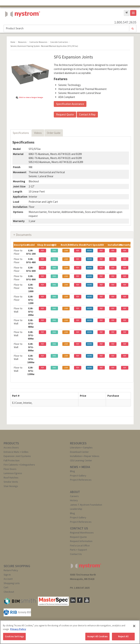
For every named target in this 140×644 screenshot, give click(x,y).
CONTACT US (79, 528)
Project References (81, 480)
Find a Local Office (80, 545)
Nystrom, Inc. (22, 23)
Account (8, 579)
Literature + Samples (81, 447)
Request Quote (65, 114)
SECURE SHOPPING (17, 566)
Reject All (123, 636)
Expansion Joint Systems (17, 456)
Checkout (9, 592)
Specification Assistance (70, 104)
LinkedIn (73, 600)
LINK (66, 251)
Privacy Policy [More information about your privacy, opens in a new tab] (18, 629)
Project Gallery (78, 476)
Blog (72, 471)
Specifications (21, 133)
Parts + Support (78, 550)
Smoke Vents (11, 482)
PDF (42, 251)
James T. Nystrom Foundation (86, 505)
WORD (90, 251)
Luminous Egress (13, 473)
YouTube (87, 600)
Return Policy (11, 570)
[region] (70, 632)
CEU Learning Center (81, 460)
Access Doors (11, 447)
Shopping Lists (12, 583)
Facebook (80, 600)
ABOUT (75, 492)
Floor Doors (10, 469)
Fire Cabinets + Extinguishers (19, 465)
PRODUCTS (11, 443)
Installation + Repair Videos (85, 456)
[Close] (134, 626)
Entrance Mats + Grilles (16, 452)
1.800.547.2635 (125, 22)
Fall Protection (12, 460)
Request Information (81, 541)
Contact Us (76, 554)
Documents (24, 235)
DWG (54, 251)
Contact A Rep (87, 114)
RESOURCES (78, 443)
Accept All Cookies (97, 636)
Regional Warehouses (82, 533)
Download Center (79, 452)
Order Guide (54, 133)
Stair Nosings (11, 486)
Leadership (76, 509)
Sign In (7, 575)
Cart (6, 587)
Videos (38, 133)
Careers (74, 496)
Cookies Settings (14, 636)
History (74, 500)
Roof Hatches (11, 478)
